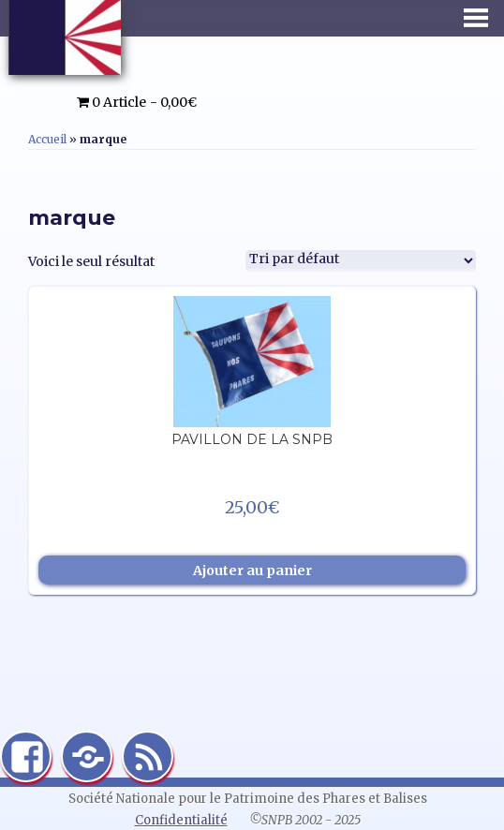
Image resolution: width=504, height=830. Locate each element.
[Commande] (361, 261)
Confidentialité (181, 820)
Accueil (47, 139)
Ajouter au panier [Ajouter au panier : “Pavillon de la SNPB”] (252, 571)
